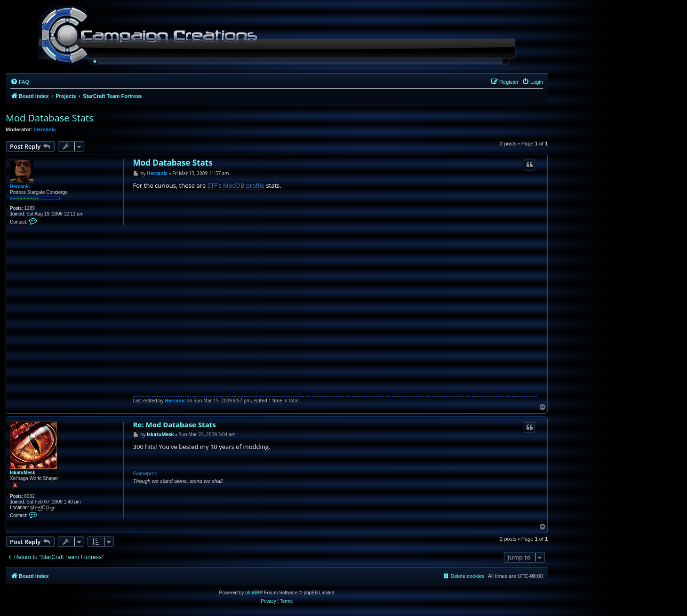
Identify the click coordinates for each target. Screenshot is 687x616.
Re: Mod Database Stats (175, 425)
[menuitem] (20, 82)
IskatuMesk (23, 473)
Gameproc (145, 473)
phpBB (252, 593)
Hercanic (45, 129)
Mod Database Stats (50, 118)
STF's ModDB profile (236, 185)
